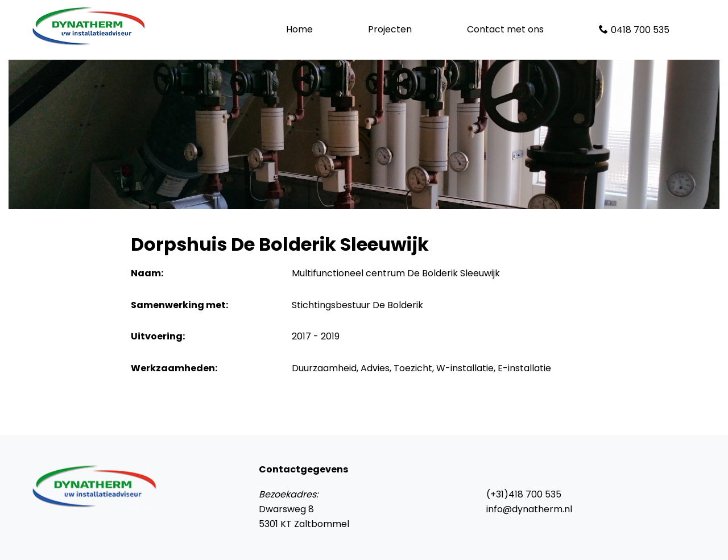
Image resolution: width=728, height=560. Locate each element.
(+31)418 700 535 (524, 494)
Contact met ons (505, 29)
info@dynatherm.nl (529, 509)
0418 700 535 (640, 30)
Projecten (390, 29)
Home (299, 29)
